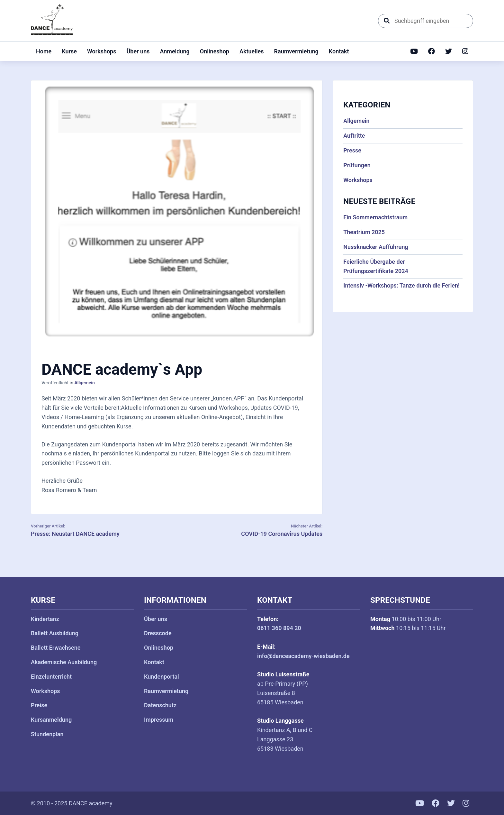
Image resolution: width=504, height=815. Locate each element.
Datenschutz (160, 705)
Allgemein (84, 383)
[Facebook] (432, 51)
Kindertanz (45, 619)
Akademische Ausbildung (64, 662)
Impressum (159, 720)
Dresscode (158, 633)
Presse (352, 150)
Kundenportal (162, 677)
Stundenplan (47, 734)
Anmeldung (175, 51)
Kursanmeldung (51, 720)
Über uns (138, 51)
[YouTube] (414, 51)
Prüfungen (357, 165)
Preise (39, 705)
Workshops (102, 51)
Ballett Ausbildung (55, 633)
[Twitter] (449, 51)
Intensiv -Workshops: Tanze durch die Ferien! (401, 285)
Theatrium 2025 (364, 232)
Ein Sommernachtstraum (375, 217)
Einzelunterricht (51, 677)
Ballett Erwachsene (56, 648)
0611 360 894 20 (279, 628)
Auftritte (354, 136)
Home (44, 51)
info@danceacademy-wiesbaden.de (303, 656)
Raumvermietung (296, 51)
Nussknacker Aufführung (376, 247)
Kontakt (339, 51)
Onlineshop (215, 51)
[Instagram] (465, 51)
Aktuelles (252, 51)
